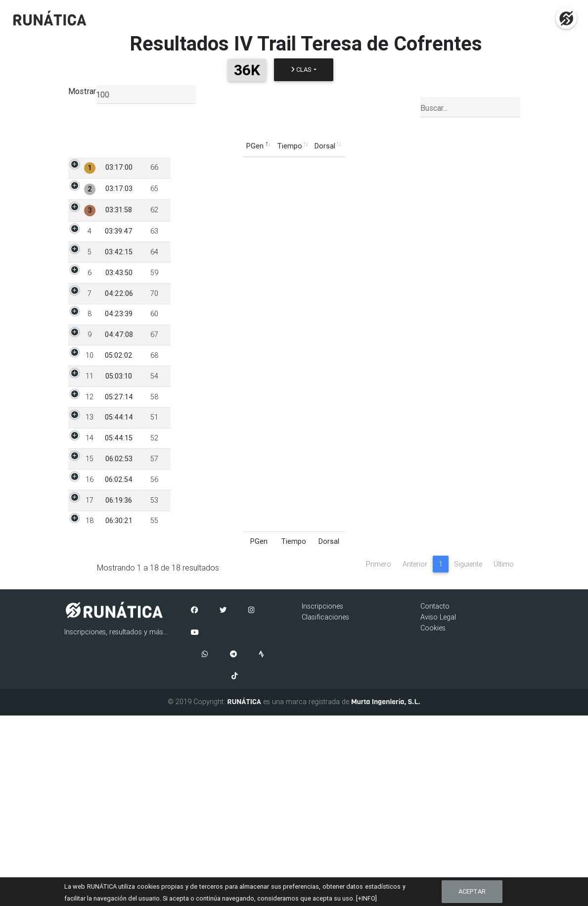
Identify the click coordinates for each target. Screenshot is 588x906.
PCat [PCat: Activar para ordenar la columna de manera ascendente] (287, 146)
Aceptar (472, 891)
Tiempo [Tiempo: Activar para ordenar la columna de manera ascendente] (115, 146)
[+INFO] (366, 898)
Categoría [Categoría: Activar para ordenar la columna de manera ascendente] (323, 146)
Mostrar (82, 91)
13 (90, 543)
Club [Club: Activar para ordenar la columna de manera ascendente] (360, 146)
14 (90, 575)
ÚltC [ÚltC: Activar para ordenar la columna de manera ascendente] (468, 146)
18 (90, 701)
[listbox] (146, 95)
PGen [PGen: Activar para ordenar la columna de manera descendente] (80, 146)
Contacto (435, 797)
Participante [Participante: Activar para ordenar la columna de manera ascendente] (193, 146)
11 (90, 481)
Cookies (433, 818)
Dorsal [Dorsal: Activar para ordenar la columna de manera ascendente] (150, 146)
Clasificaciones (325, 808)
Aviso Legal (438, 808)
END (499, 167)
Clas (301, 70)
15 (90, 606)
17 (90, 669)
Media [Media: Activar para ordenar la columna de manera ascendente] (439, 146)
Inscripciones (322, 797)
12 (90, 512)
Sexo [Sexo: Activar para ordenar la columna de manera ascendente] (258, 146)
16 (90, 638)
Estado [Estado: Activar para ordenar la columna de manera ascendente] (498, 146)
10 (90, 449)
